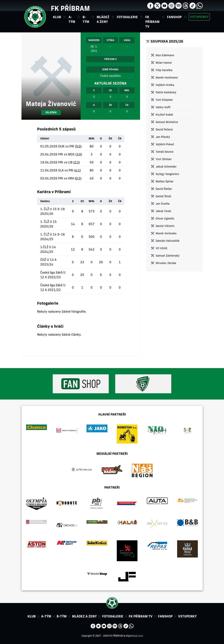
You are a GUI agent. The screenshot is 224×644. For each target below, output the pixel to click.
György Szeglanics (167, 174)
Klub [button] (57, 17)
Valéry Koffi (163, 107)
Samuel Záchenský (168, 256)
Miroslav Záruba (166, 263)
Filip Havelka (164, 70)
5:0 (78, 146)
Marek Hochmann (167, 78)
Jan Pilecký (163, 137)
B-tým (62, 616)
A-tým (46, 616)
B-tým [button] (86, 19)
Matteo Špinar (165, 181)
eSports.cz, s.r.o (134, 636)
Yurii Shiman (164, 159)
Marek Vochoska (166, 233)
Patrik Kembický (166, 92)
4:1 (78, 170)
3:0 (79, 154)
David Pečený (164, 129)
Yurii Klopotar (164, 100)
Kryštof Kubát (164, 115)
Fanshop (174, 17)
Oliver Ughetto (165, 219)
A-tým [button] (72, 19)
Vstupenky (199, 17)
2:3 (77, 162)
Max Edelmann (165, 55)
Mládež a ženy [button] (103, 19)
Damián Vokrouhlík (168, 241)
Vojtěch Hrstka (165, 85)
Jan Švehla (163, 204)
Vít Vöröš (161, 248)
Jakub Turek (163, 211)
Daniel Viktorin (165, 226)
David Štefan (164, 189)
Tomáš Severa (165, 152)
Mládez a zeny (84, 616)
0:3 (78, 178)
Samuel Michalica (167, 122)
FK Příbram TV (152, 22)
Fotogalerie (127, 17)
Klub (32, 616)
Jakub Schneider (166, 167)
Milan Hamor (164, 63)
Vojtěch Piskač (165, 144)
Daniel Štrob (163, 196)
